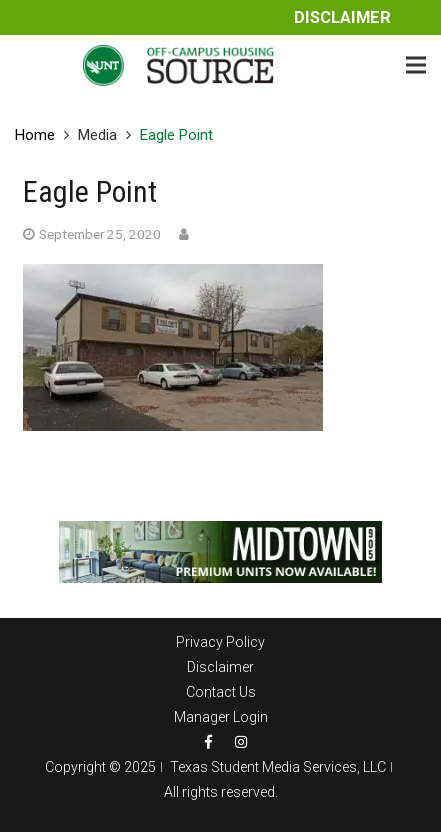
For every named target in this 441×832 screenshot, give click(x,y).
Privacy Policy (220, 642)
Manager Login (221, 717)
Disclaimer (342, 17)
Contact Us (221, 692)
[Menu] (416, 65)
